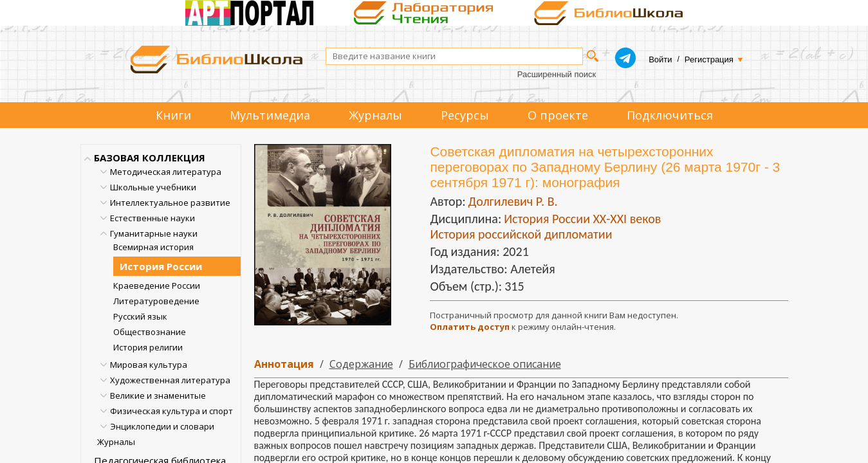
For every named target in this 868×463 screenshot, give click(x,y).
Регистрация (709, 59)
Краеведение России (157, 286)
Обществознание (150, 332)
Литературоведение (156, 301)
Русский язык (140, 316)
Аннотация (284, 364)
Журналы (375, 115)
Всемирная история (153, 247)
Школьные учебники (153, 187)
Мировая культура (149, 365)
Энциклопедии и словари (162, 426)
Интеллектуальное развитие (170, 203)
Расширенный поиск (557, 74)
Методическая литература (166, 172)
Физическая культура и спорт (171, 411)
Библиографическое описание (485, 364)
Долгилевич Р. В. (512, 201)
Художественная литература (170, 380)
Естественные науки (152, 218)
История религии (148, 347)
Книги (173, 115)
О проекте (558, 115)
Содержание (361, 364)
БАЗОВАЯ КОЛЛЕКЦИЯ (150, 158)
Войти (660, 59)
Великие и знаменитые (158, 395)
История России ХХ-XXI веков (582, 219)
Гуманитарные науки (154, 233)
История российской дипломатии (521, 234)
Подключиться (670, 115)
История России (161, 266)
